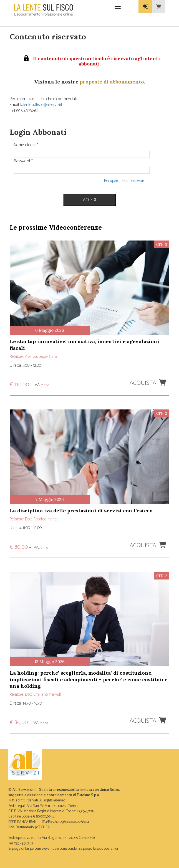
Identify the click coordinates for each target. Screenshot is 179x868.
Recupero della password (125, 181)
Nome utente (26, 145)
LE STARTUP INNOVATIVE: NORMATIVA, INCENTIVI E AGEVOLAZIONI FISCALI (85, 345)
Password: (23, 161)
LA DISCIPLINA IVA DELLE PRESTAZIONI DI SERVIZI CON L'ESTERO (81, 511)
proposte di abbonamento (112, 82)
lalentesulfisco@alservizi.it (41, 105)
